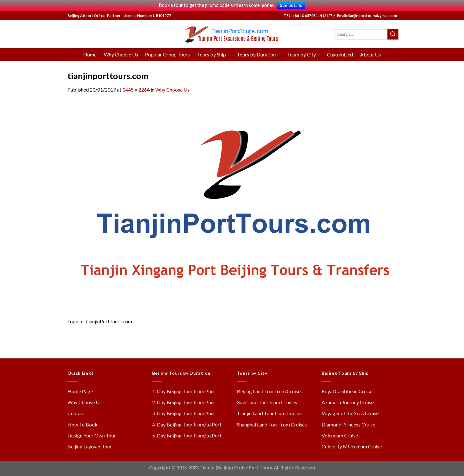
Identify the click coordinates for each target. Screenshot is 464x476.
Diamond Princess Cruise (348, 424)
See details (291, 5)
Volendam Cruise (340, 435)
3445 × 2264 (136, 90)
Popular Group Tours (167, 54)
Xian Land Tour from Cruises (267, 402)
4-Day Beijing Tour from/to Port (187, 424)
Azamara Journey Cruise (348, 402)
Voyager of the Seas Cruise (350, 413)
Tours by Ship (213, 54)
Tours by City (304, 54)
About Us (371, 54)
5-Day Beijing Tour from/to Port (187, 435)
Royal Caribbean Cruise (347, 391)
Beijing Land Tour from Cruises (270, 391)
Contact (76, 413)
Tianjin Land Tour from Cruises (270, 413)
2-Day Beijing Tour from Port (184, 402)
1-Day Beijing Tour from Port (184, 391)
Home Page (80, 391)
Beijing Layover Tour (90, 446)
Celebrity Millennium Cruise (352, 446)
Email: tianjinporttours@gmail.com (366, 16)
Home (90, 54)
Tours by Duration (258, 54)
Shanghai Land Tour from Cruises (272, 424)
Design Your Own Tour (92, 435)
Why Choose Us (121, 54)
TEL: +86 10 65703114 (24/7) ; (309, 16)
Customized (340, 54)
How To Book (83, 424)
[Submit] (393, 34)
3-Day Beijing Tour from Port (184, 413)
